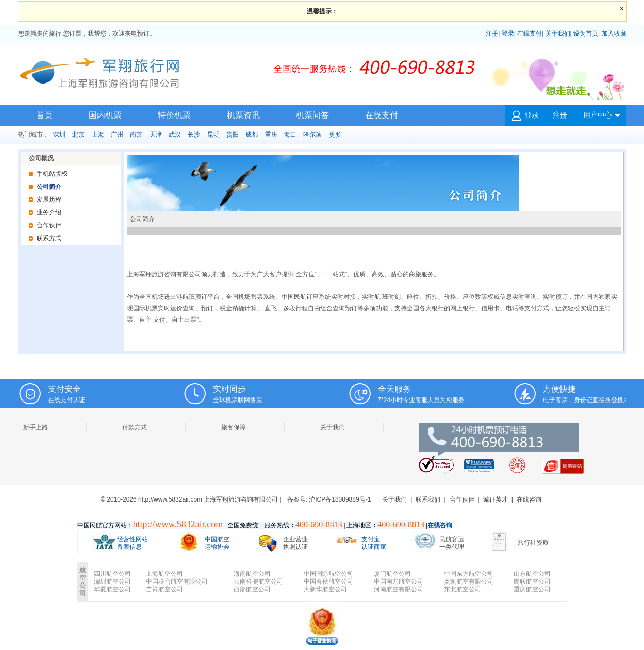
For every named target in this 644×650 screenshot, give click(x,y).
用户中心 (601, 119)
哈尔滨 (312, 135)
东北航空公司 (463, 589)
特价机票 (174, 115)
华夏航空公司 (112, 589)
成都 (252, 135)
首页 (44, 115)
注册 (492, 34)
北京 (78, 135)
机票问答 (312, 115)
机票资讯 (243, 115)
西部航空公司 (252, 589)
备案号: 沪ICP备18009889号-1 (329, 499)
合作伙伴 (49, 225)
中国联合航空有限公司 (177, 581)
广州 (117, 135)
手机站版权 (52, 174)
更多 (335, 135)
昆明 (213, 135)
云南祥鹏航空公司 (258, 581)
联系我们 (428, 499)
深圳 (59, 135)
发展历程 (49, 199)
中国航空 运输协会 (217, 543)
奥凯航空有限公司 (469, 581)
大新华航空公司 (325, 589)
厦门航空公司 (392, 574)
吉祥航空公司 (164, 589)
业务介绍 (49, 212)
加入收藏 (614, 34)
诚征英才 (496, 499)
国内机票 (105, 115)
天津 (156, 135)
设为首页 (586, 34)
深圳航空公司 (112, 581)
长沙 (194, 135)
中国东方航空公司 (469, 574)
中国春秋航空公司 (328, 581)
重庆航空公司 (532, 589)
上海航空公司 (164, 574)
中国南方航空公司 (399, 581)
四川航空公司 (112, 574)
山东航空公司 (532, 574)
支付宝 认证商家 (374, 543)
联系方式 (49, 238)
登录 (508, 34)
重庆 (271, 135)
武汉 (175, 135)
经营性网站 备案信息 (133, 543)
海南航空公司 (252, 574)
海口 (290, 135)
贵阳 (233, 135)
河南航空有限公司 (399, 589)
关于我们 (558, 34)
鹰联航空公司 (532, 581)
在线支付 (530, 34)
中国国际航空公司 (328, 574)
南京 (136, 135)
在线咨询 (529, 499)
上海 (98, 135)
